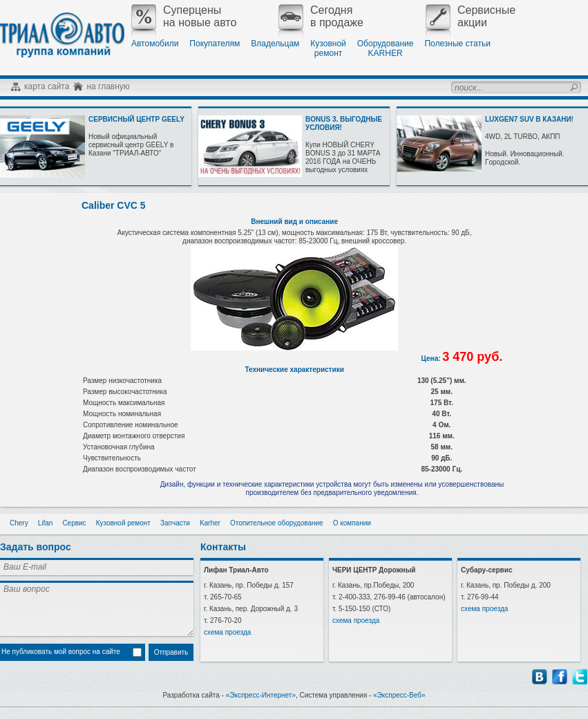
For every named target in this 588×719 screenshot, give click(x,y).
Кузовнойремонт (328, 48)
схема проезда (227, 632)
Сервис (74, 523)
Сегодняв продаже (321, 17)
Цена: (432, 358)
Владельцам (275, 44)
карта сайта (47, 86)
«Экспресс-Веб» (399, 695)
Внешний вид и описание (294, 222)
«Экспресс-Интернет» (261, 695)
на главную (108, 86)
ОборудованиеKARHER (386, 48)
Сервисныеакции (471, 17)
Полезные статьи (457, 44)
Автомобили (155, 44)
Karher (210, 523)
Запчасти (175, 523)
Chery (19, 523)
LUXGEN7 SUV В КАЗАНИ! (529, 119)
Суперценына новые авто (184, 17)
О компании (352, 523)
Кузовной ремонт (123, 523)
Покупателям (215, 44)
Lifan (46, 523)
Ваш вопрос (97, 608)
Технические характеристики (294, 370)
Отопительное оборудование (277, 523)
